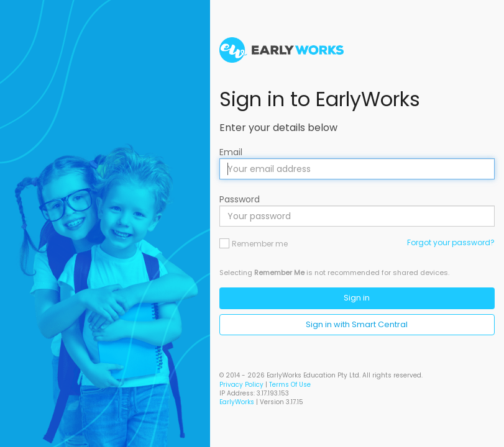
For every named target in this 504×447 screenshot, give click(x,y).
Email (231, 152)
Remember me (260, 244)
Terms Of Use (290, 385)
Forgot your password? (451, 242)
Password (240, 199)
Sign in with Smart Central (357, 324)
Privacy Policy (241, 385)
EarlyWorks (237, 402)
